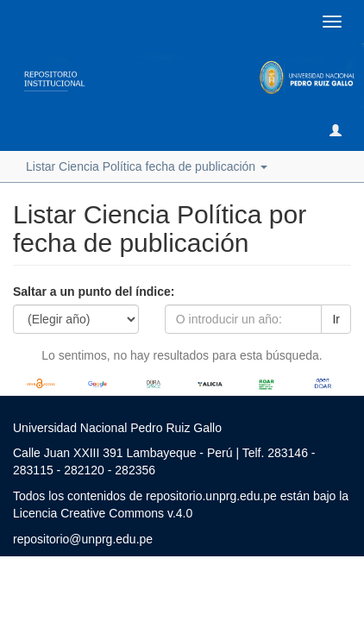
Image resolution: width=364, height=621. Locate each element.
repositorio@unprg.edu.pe (83, 539)
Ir (336, 319)
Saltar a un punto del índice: (94, 292)
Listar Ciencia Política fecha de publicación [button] (147, 166)
